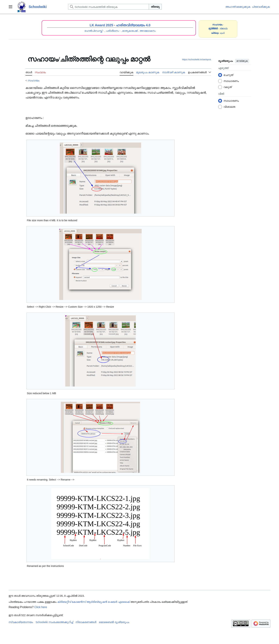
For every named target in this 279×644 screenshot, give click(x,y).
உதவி (222, 33)
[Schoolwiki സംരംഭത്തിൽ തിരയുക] (109, 7)
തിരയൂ (155, 7)
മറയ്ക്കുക (242, 61)
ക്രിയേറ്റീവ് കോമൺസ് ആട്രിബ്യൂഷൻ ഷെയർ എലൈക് (94, 602)
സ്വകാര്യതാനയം (21, 622)
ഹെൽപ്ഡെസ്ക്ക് (93, 31)
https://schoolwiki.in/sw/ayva (197, 59)
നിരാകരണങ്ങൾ (86, 622)
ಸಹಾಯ (224, 29)
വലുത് (228, 87)
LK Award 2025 (101, 25)
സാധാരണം (231, 81)
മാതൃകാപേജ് (130, 31)
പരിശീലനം (112, 31)
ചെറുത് (228, 75)
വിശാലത (229, 107)
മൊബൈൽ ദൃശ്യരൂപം (114, 622)
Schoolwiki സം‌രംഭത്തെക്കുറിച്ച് (54, 622)
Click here (41, 607)
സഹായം (34, 80)
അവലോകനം (148, 31)
